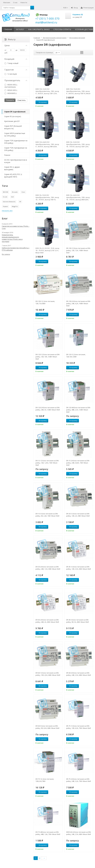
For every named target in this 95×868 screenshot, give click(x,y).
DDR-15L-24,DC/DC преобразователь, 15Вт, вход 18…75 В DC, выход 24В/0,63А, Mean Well (78, 197)
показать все (7, 211)
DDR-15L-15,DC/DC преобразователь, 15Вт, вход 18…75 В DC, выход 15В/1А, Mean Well (47, 197)
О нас (15, 2)
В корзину (41, 102)
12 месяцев (11, 74)
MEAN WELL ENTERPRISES (11, 86)
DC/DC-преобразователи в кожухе (16, 161)
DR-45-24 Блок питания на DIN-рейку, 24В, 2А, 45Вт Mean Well (47, 621)
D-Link (5, 197)
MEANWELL (11, 93)
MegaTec (15, 206)
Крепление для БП (12, 121)
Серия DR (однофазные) (15, 112)
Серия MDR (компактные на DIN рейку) (15, 135)
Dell (12, 197)
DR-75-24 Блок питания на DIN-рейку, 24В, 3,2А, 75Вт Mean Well (78, 780)
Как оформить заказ (39, 29)
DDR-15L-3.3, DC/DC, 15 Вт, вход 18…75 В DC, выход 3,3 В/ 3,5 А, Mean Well (47, 250)
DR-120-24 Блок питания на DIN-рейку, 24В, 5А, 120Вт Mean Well (48, 409)
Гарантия (16, 70)
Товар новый (11, 63)
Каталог (20, 29)
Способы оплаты (62, 29)
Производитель (16, 80)
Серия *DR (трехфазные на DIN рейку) (16, 149)
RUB (66, 8)
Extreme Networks (9, 202)
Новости (24, 2)
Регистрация (87, 8)
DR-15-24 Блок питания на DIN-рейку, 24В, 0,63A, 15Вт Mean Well (78, 463)
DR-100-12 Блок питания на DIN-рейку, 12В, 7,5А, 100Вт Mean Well (78, 250)
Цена (16, 45)
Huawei (5, 206)
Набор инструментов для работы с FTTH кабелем (16, 249)
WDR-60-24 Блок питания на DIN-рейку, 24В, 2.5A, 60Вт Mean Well (79, 833)
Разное (7, 155)
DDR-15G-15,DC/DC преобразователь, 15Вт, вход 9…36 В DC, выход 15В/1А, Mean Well (78, 91)
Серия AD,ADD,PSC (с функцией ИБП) (13, 176)
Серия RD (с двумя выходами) (12, 168)
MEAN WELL (11, 90)
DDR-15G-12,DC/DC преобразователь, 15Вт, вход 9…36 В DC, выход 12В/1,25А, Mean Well (47, 91)
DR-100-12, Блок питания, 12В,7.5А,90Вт (45, 302)
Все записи (6, 254)
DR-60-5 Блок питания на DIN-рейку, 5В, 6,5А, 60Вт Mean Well (47, 727)
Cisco (23, 192)
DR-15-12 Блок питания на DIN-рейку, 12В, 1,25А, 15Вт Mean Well (47, 463)
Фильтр (10, 39)
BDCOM (6, 192)
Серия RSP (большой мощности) (13, 127)
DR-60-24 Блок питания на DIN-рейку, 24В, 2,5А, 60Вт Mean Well (78, 674)
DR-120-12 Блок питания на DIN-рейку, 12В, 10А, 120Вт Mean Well (48, 357)
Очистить (22, 100)
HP (20, 202)
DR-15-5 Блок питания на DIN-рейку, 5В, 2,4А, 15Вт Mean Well (47, 515)
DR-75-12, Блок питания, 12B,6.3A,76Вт (45, 780)
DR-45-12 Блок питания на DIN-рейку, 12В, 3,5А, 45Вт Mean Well (78, 568)
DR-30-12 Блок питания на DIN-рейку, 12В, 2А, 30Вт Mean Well (78, 515)
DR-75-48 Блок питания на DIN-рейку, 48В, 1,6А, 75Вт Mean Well (48, 833)
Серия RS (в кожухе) (13, 116)
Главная (8, 29)
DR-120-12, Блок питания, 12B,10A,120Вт (76, 356)
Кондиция (16, 59)
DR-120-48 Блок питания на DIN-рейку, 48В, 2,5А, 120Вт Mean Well (78, 410)
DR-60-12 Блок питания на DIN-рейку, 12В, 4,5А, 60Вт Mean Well (48, 674)
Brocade (15, 192)
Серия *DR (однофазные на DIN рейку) (16, 142)
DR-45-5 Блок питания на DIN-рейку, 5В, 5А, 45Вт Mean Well (77, 621)
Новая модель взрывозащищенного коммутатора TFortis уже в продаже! (12, 238)
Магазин (7, 2)
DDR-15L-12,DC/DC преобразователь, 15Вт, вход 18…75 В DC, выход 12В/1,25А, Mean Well (78, 144)
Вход (74, 8)
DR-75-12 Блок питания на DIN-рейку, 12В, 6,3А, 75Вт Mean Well (78, 727)
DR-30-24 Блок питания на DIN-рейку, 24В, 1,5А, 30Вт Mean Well (48, 568)
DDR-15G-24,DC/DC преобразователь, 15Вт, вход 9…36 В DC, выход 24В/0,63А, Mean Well (47, 144)
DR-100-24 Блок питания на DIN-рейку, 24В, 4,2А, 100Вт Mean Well (78, 303)
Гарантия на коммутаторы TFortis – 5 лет (16, 227)
